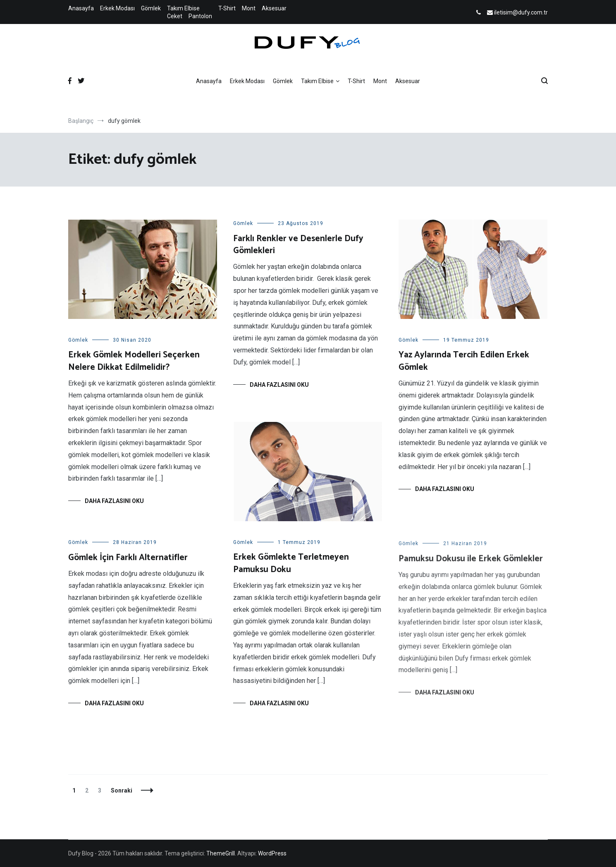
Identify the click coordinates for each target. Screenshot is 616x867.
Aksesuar (274, 8)
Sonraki (122, 790)
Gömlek (151, 8)
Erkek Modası (117, 8)
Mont (249, 8)
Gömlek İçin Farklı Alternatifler (128, 559)
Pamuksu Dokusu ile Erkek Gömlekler (471, 565)
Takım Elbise (183, 8)
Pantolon (200, 16)
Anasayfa (81, 8)
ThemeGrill (221, 853)
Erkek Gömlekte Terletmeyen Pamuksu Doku (291, 563)
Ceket (175, 16)
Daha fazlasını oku (114, 501)
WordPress (272, 853)
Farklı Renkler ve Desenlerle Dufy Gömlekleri (298, 245)
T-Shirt (227, 8)
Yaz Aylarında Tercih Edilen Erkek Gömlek (464, 361)
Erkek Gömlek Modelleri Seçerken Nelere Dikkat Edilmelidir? (134, 361)
